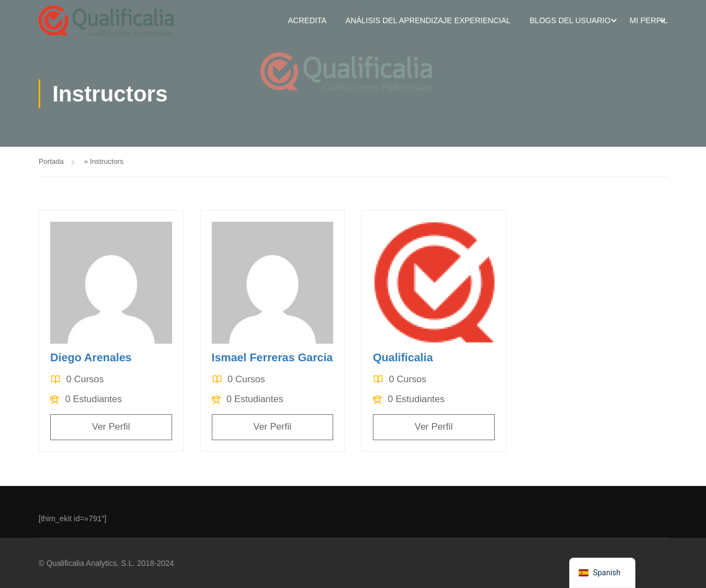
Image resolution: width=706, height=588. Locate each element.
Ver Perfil (111, 428)
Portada (51, 162)
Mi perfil (649, 21)
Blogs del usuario (570, 21)
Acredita (307, 21)
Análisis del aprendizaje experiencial (428, 21)
